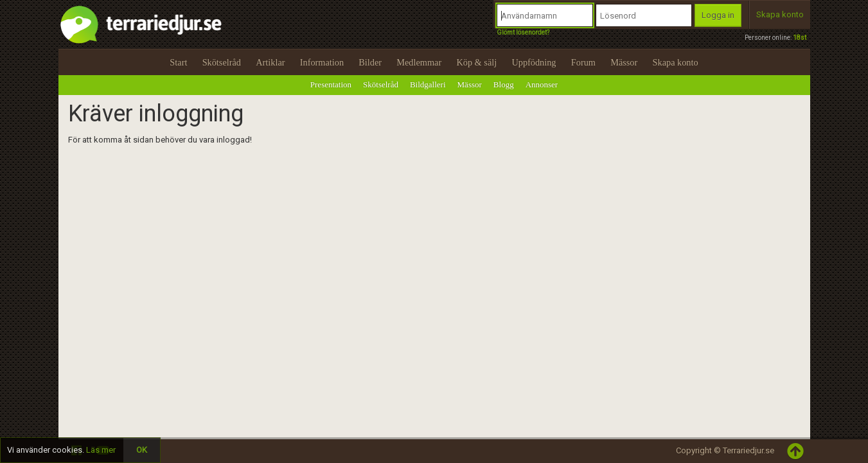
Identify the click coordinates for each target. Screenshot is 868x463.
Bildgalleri (428, 84)
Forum (583, 62)
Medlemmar (419, 62)
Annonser (542, 84)
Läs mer (101, 450)
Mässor (624, 62)
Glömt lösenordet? (523, 32)
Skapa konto (780, 14)
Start (178, 62)
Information (322, 62)
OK (142, 450)
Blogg (504, 84)
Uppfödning (534, 62)
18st (800, 38)
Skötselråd (222, 62)
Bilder (370, 62)
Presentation (331, 84)
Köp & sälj (476, 62)
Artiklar (270, 62)
